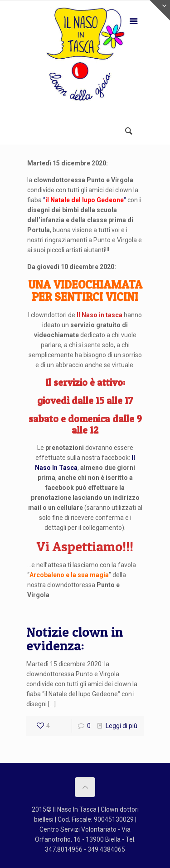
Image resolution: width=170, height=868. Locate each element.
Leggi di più (121, 726)
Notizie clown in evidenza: (75, 639)
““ (85, 200)
